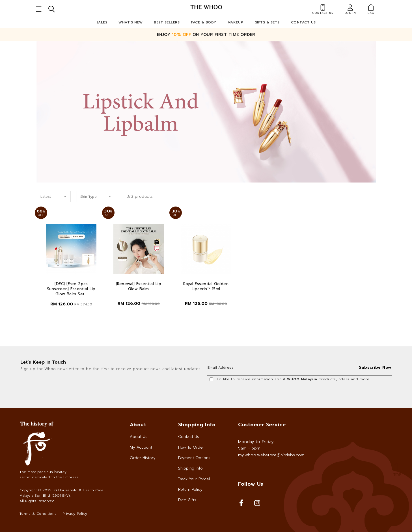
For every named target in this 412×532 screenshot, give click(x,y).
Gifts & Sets (267, 22)
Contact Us (303, 22)
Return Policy (190, 489)
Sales (102, 22)
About (138, 425)
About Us (139, 437)
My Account (141, 447)
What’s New (130, 22)
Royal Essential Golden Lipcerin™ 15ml (206, 286)
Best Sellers (167, 22)
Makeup (235, 22)
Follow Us (251, 484)
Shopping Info (197, 425)
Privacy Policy (75, 514)
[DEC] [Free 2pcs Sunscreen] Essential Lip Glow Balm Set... (71, 289)
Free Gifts (187, 500)
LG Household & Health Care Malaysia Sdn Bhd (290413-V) (62, 493)
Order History (143, 458)
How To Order (191, 447)
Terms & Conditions (38, 514)
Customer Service (262, 425)
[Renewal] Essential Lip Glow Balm (139, 286)
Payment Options (194, 458)
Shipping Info (190, 468)
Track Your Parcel (194, 479)
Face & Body (204, 22)
